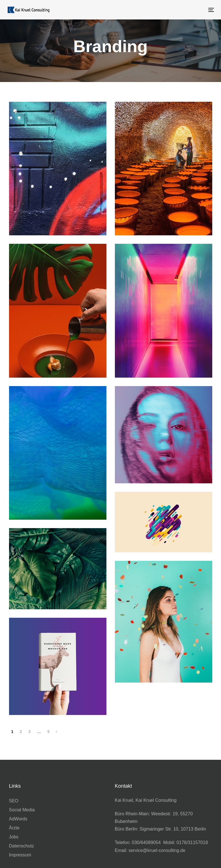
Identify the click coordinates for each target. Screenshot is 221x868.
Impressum (20, 855)
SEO (14, 801)
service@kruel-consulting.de (157, 850)
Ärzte (14, 828)
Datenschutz (22, 846)
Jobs (14, 837)
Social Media (22, 810)
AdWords (18, 819)
